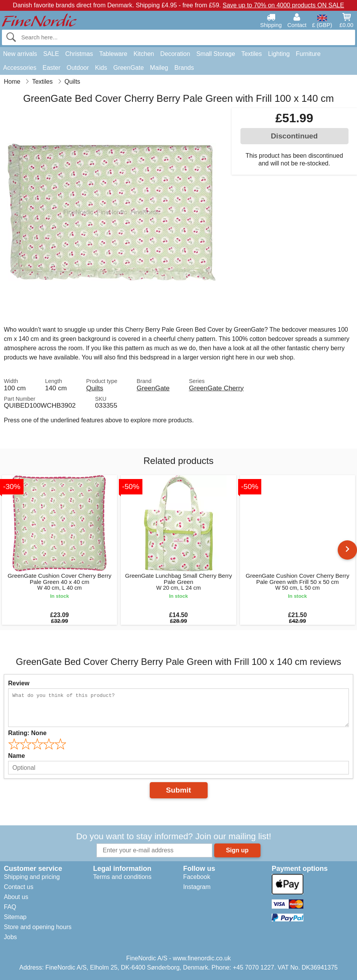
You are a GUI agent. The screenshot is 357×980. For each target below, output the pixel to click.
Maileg (159, 68)
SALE (51, 54)
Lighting (279, 54)
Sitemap (15, 917)
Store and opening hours (38, 927)
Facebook (196, 877)
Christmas (79, 54)
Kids (101, 68)
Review (19, 683)
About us (16, 897)
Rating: (27, 733)
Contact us (19, 887)
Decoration (175, 54)
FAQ (10, 907)
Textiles (251, 54)
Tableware (113, 54)
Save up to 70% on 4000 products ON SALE (283, 5)
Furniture (308, 54)
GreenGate (128, 68)
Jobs (10, 937)
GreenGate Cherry (216, 388)
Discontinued (294, 136)
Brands (184, 68)
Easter (51, 68)
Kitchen (144, 54)
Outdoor (78, 68)
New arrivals (20, 54)
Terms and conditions (122, 877)
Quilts (95, 388)
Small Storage (216, 54)
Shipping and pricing (32, 877)
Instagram (197, 887)
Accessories (20, 68)
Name (17, 756)
